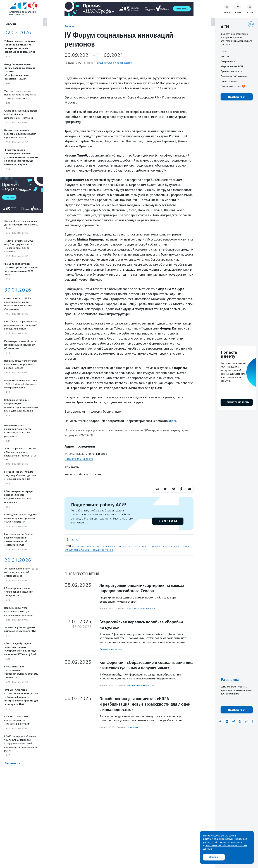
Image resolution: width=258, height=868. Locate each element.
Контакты (226, 56)
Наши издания (229, 81)
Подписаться (237, 97)
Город (99, 63)
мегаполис (78, 546)
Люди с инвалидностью (141, 686)
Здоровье (133, 727)
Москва (75, 540)
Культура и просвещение (118, 63)
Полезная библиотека (234, 76)
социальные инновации (177, 546)
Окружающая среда (111, 649)
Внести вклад (168, 521)
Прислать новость (231, 71)
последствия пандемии (99, 546)
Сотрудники (228, 61)
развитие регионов (125, 546)
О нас (224, 51)
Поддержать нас (231, 86)
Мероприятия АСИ (232, 66)
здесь (173, 421)
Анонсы (69, 26)
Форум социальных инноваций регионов (89, 550)
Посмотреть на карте (79, 459)
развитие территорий (150, 546)
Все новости (12, 763)
